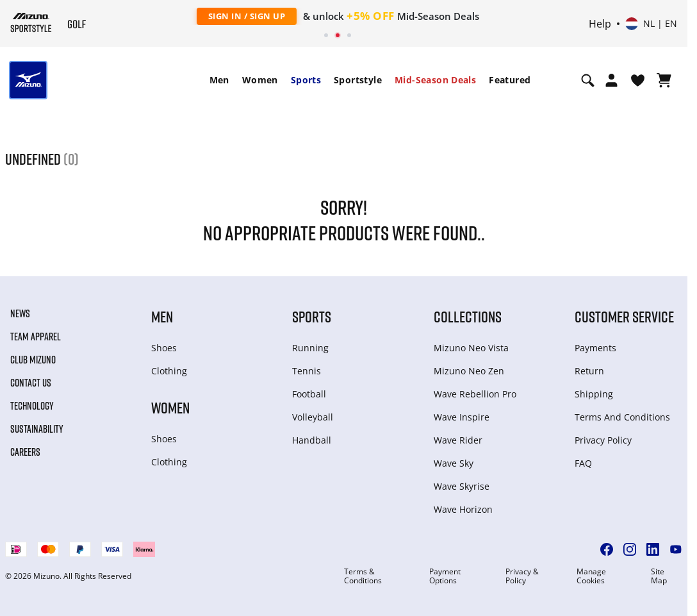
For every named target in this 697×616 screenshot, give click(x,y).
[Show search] (588, 80)
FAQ (583, 463)
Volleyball (313, 417)
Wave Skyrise (462, 486)
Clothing (169, 371)
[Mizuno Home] (31, 22)
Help (600, 24)
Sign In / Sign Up (247, 16)
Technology (32, 406)
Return (589, 371)
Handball (312, 440)
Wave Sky (454, 463)
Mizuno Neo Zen (469, 371)
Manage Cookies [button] (591, 576)
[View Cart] (664, 80)
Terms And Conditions (622, 417)
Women (260, 80)
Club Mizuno (33, 360)
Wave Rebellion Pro (475, 394)
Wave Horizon (463, 509)
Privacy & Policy (522, 576)
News (20, 313)
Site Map (659, 576)
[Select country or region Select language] (651, 24)
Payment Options (445, 576)
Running (310, 348)
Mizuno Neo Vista (471, 348)
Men (219, 80)
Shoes (164, 348)
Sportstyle (358, 80)
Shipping (594, 394)
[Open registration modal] (611, 80)
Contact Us (31, 383)
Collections (468, 316)
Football (309, 394)
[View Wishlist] (638, 80)
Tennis (307, 371)
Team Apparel (36, 337)
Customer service (624, 316)
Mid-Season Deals (435, 80)
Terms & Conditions (363, 576)
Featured (510, 80)
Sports (306, 80)
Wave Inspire (462, 417)
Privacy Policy (603, 440)
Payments (595, 348)
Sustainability (37, 429)
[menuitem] (219, 80)
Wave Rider (458, 440)
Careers (25, 452)
